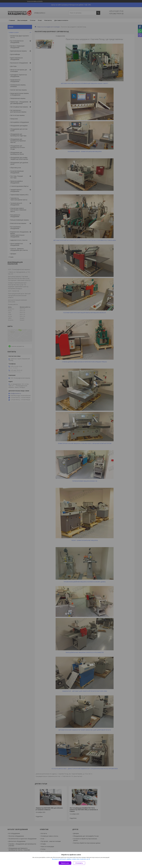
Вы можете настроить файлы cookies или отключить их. (70, 859)
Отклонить (79, 863)
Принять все (65, 863)
